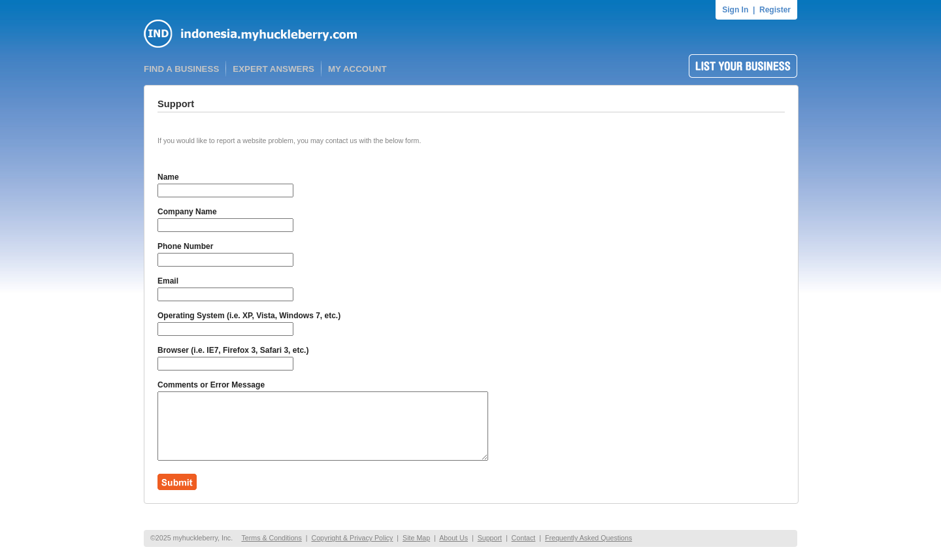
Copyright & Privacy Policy (352, 538)
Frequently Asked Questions (588, 538)
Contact (524, 538)
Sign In (735, 10)
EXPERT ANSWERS (273, 69)
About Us (454, 538)
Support (490, 538)
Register (775, 10)
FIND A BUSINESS (181, 69)
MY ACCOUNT (357, 69)
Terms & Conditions (271, 538)
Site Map (416, 538)
